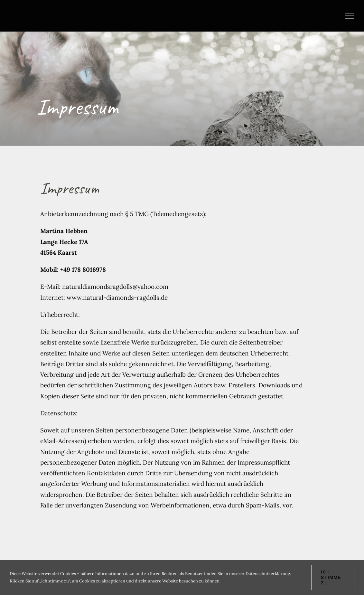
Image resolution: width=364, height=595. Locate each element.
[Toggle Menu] (350, 16)
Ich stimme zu (331, 577)
